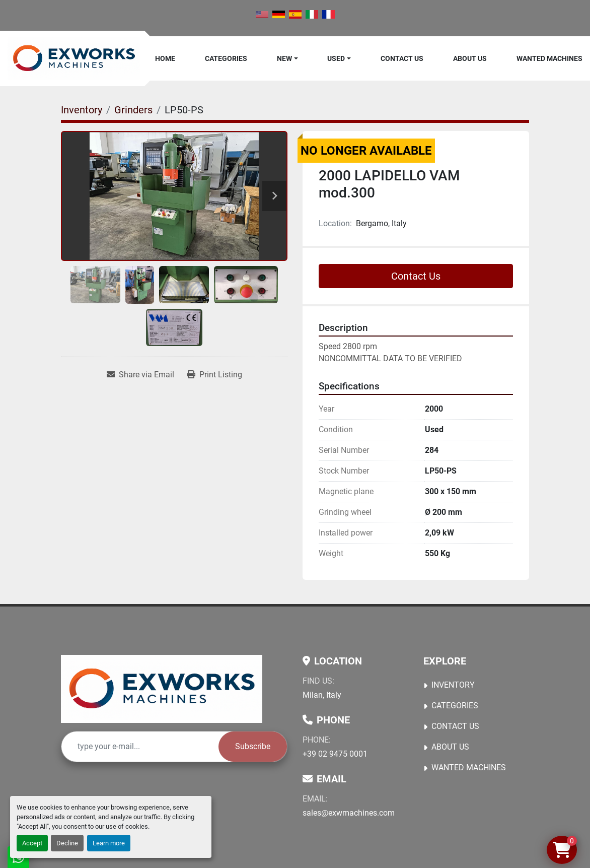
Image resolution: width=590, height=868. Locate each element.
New (284, 58)
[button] (287, 58)
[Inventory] (82, 110)
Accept (32, 843)
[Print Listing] (215, 375)
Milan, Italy (322, 695)
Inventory (453, 685)
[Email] (140, 747)
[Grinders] (133, 110)
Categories (226, 58)
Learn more (109, 843)
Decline (67, 843)
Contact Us (402, 58)
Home (165, 58)
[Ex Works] (162, 689)
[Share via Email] (140, 375)
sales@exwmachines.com (349, 813)
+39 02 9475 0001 (335, 754)
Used (336, 58)
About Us (470, 58)
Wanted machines (549, 58)
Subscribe (253, 746)
